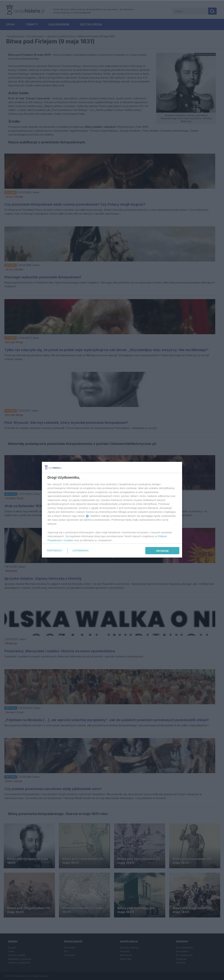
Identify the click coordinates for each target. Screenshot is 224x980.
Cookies (69, 540)
